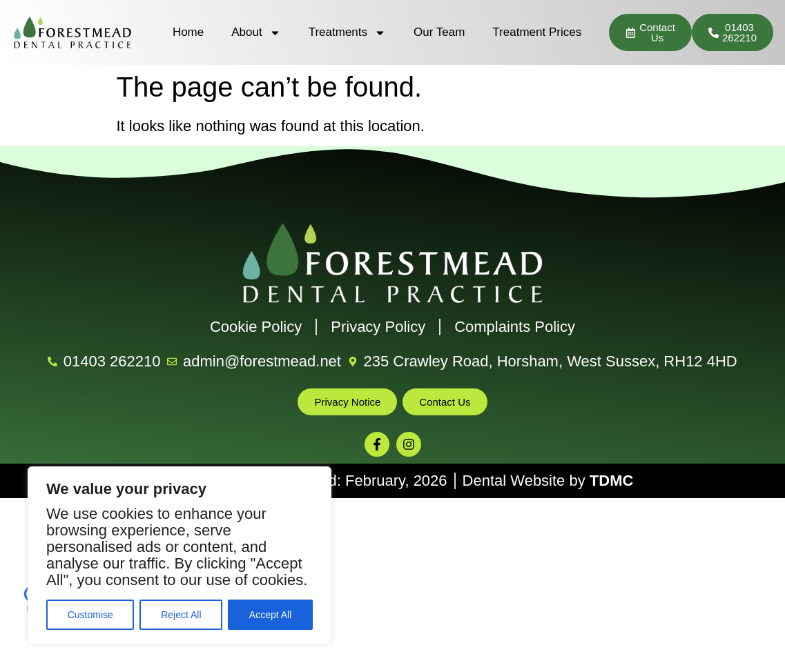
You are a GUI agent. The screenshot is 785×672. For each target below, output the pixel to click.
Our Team (439, 32)
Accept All (270, 615)
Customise (90, 615)
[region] (180, 555)
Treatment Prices (537, 32)
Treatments (347, 33)
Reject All (181, 615)
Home (188, 32)
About (256, 33)
